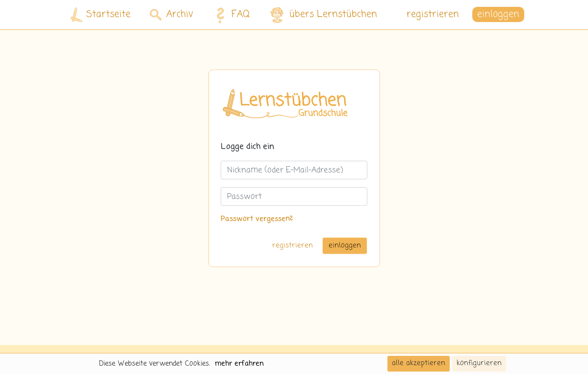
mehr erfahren (239, 364)
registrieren (433, 14)
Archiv (171, 14)
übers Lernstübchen (323, 15)
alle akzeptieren (419, 363)
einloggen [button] (498, 14)
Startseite (101, 15)
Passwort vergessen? (257, 219)
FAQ (230, 15)
